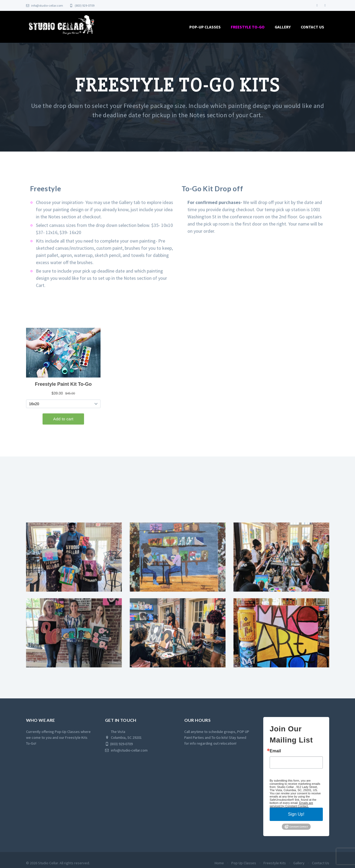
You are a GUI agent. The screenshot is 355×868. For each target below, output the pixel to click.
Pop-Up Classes (205, 27)
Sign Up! (296, 817)
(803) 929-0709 (82, 5)
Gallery (283, 27)
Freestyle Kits (275, 866)
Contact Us (312, 27)
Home (219, 866)
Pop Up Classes (244, 866)
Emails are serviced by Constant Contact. (291, 807)
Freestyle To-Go (248, 27)
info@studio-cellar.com (45, 5)
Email (275, 754)
